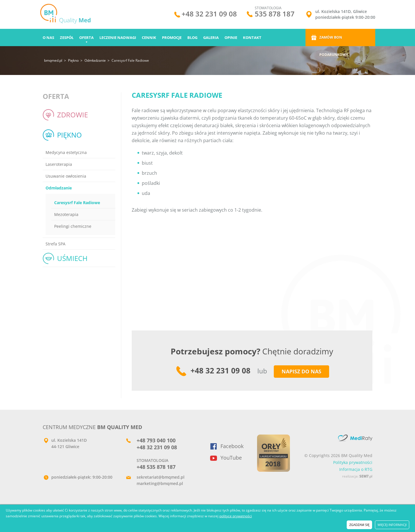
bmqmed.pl (53, 60)
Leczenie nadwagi (118, 37)
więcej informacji (392, 525)
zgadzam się (359, 525)
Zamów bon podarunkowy (334, 41)
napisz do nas (301, 371)
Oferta (86, 37)
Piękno (73, 60)
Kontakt (252, 37)
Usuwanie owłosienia (66, 176)
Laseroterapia (59, 164)
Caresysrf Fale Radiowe (77, 203)
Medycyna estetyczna (66, 152)
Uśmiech (72, 258)
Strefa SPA (55, 244)
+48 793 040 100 (156, 440)
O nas (48, 37)
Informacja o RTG (356, 469)
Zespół (67, 37)
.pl (366, 476)
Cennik (149, 37)
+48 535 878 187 (156, 467)
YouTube (231, 458)
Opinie (231, 37)
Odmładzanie (95, 60)
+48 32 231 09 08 (209, 15)
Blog (192, 37)
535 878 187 (275, 14)
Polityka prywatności (353, 462)
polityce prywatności (236, 516)
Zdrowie (72, 115)
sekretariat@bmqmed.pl (161, 477)
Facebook (232, 446)
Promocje (172, 37)
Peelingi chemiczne (73, 226)
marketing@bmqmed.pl (160, 483)
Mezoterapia (66, 214)
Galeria (211, 37)
